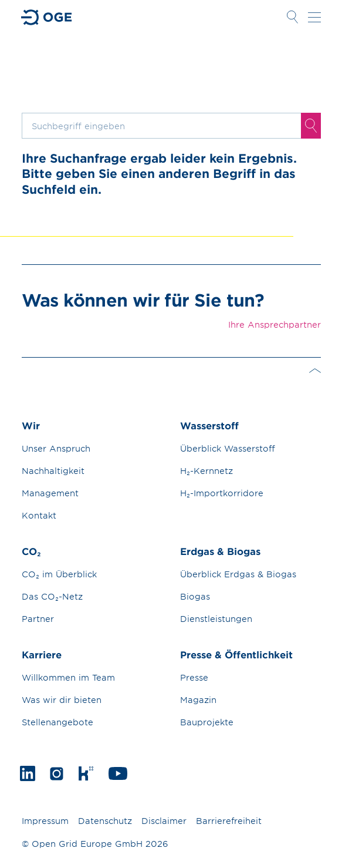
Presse (194, 677)
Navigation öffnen (314, 17)
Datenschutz (105, 821)
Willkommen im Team (68, 677)
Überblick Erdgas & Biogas (238, 574)
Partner (38, 619)
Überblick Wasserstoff (228, 448)
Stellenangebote (57, 722)
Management (50, 493)
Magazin (198, 700)
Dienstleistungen (216, 619)
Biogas (195, 596)
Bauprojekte (207, 722)
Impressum (45, 821)
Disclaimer (164, 821)
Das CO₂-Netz (52, 596)
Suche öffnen (293, 17)
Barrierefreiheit (229, 821)
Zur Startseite (47, 17)
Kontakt (39, 515)
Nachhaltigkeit (53, 471)
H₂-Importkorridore (222, 493)
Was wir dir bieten (62, 700)
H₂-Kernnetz (206, 471)
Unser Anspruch (56, 448)
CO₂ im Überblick (59, 574)
